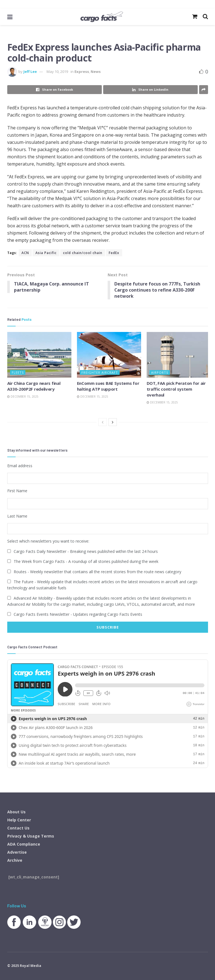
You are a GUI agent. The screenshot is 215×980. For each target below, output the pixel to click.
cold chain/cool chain (83, 253)
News (96, 72)
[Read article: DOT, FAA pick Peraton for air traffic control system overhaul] (179, 355)
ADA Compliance (24, 844)
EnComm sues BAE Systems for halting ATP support (108, 386)
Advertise (17, 852)
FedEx (114, 253)
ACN (25, 253)
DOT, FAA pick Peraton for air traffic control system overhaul (176, 389)
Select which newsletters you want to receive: (48, 541)
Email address (20, 466)
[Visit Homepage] (101, 17)
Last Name (17, 516)
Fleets (18, 373)
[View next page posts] (113, 422)
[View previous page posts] (103, 422)
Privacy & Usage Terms (31, 836)
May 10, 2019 (57, 72)
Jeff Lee (30, 72)
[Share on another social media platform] (204, 90)
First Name (17, 491)
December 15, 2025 (23, 397)
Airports (160, 373)
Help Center (19, 820)
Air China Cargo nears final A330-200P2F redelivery (34, 386)
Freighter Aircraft (100, 373)
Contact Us (18, 828)
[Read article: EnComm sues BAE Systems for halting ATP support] (109, 355)
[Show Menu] (10, 17)
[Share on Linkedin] (150, 90)
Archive (15, 860)
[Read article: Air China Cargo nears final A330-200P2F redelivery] (39, 355)
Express (82, 72)
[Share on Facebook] (55, 90)
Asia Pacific (46, 253)
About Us (16, 812)
